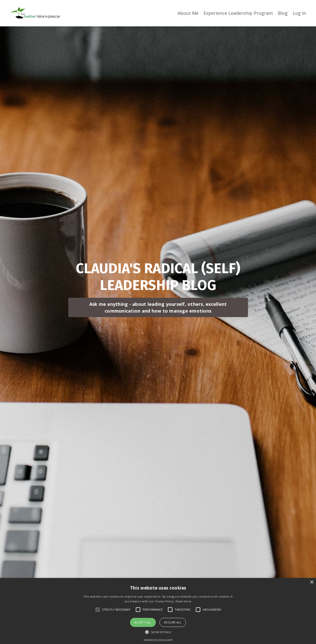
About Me (188, 13)
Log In (299, 13)
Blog (283, 13)
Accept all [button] (143, 622)
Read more (183, 601)
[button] (158, 632)
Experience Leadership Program (238, 13)
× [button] (312, 582)
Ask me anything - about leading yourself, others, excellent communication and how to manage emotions (158, 307)
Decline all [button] (173, 622)
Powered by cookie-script (158, 640)
